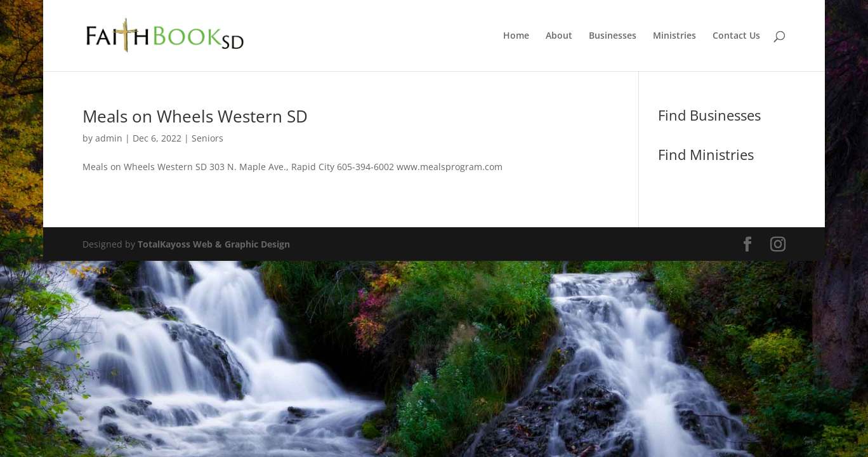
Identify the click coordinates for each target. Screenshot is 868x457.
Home (516, 36)
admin (109, 138)
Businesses (613, 36)
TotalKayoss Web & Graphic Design (214, 244)
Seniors (207, 138)
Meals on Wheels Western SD (195, 116)
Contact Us (736, 36)
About (559, 36)
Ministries (674, 36)
